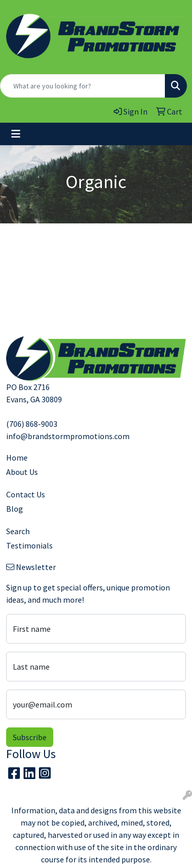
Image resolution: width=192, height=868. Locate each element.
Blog (15, 509)
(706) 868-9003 (32, 424)
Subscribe (30, 737)
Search (18, 531)
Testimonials (29, 545)
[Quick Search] (83, 86)
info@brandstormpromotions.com (68, 436)
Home (17, 458)
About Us (22, 472)
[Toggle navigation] (16, 134)
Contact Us (26, 494)
